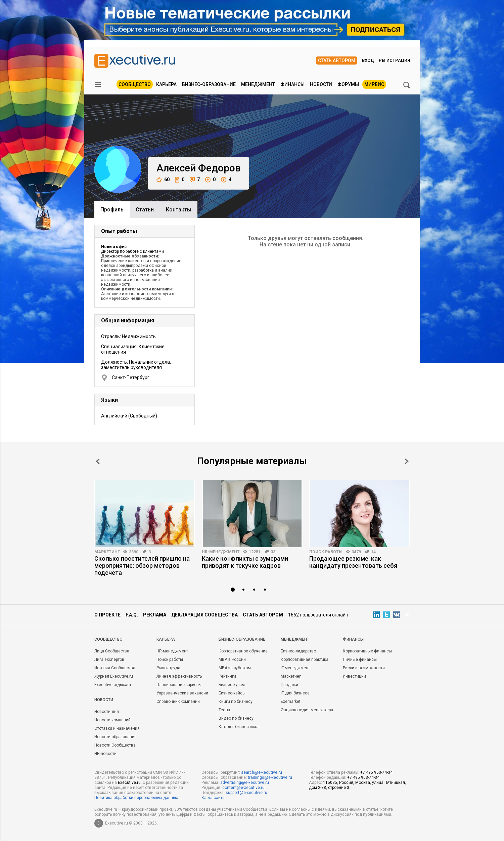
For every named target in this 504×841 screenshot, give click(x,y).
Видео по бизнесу (236, 718)
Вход (368, 60)
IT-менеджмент (295, 668)
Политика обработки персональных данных (136, 798)
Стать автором (337, 61)
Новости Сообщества (115, 745)
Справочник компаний (178, 702)
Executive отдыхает (113, 685)
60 (163, 180)
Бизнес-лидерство (298, 651)
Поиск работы (326, 552)
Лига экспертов (109, 659)
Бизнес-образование (209, 84)
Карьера (166, 84)
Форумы (348, 84)
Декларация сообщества (204, 615)
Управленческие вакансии (182, 693)
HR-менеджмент (221, 552)
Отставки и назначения (117, 728)
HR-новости (105, 754)
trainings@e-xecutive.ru (270, 777)
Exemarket (291, 702)
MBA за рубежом (235, 668)
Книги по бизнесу (236, 702)
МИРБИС (374, 84)
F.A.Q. (132, 615)
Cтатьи (145, 210)
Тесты (224, 710)
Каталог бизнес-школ (239, 727)
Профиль (112, 210)
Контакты (179, 210)
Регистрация (394, 60)
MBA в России (232, 659)
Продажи (289, 685)
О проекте (107, 615)
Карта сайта (213, 798)
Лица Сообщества (112, 651)
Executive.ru (129, 783)
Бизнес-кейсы (232, 693)
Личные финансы (360, 659)
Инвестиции (354, 676)
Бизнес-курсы (232, 685)
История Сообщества (115, 668)
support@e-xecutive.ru (246, 793)
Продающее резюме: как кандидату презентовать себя (353, 562)
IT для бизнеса (295, 693)
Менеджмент (258, 84)
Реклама (155, 615)
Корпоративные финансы (367, 651)
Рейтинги (227, 676)
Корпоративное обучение (243, 651)
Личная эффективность (179, 676)
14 (373, 552)
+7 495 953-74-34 (376, 772)
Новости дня (107, 712)
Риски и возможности (364, 668)
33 (273, 552)
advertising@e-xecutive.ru (245, 783)
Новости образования (116, 737)
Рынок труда (168, 668)
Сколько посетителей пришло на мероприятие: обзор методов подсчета (142, 566)
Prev (98, 461)
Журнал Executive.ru (114, 676)
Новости (321, 84)
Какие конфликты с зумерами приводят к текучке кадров (245, 562)
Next (407, 461)
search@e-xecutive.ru (262, 772)
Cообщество (108, 639)
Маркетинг (107, 552)
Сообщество (135, 84)
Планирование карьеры (179, 685)
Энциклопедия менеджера (307, 710)
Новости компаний (112, 720)
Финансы (292, 84)
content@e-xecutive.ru (243, 788)
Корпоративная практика (305, 659)
